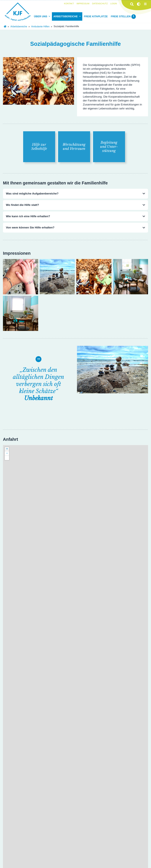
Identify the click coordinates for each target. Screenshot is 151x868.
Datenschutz (100, 4)
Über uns (41, 16)
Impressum (83, 4)
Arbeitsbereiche (66, 16)
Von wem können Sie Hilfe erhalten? (30, 227)
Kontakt (69, 4)
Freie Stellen (123, 17)
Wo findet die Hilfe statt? (22, 205)
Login (114, 4)
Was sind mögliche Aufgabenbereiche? (32, 194)
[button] (7, 449)
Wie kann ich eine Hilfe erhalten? (28, 216)
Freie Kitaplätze (96, 16)
